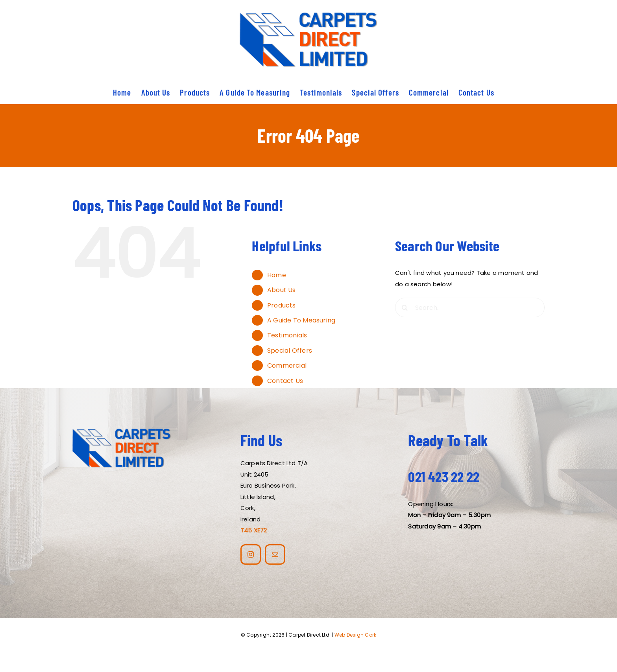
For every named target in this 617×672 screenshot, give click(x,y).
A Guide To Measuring (301, 320)
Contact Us (285, 381)
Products (282, 305)
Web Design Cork (355, 635)
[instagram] (251, 554)
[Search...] (470, 307)
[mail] (275, 554)
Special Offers (290, 351)
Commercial (287, 365)
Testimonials (287, 335)
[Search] (405, 307)
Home (277, 275)
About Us (282, 290)
